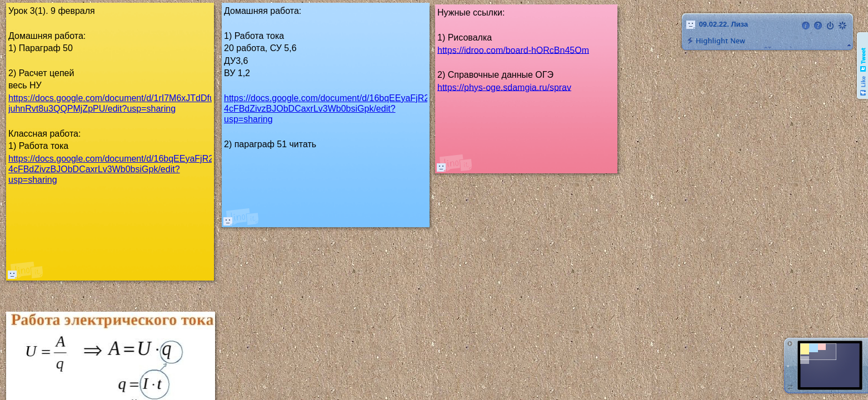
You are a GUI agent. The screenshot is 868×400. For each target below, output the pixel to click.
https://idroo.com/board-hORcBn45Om (513, 50)
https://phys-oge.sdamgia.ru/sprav (504, 87)
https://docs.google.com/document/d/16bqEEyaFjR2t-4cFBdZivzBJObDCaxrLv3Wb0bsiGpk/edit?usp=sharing (329, 109)
